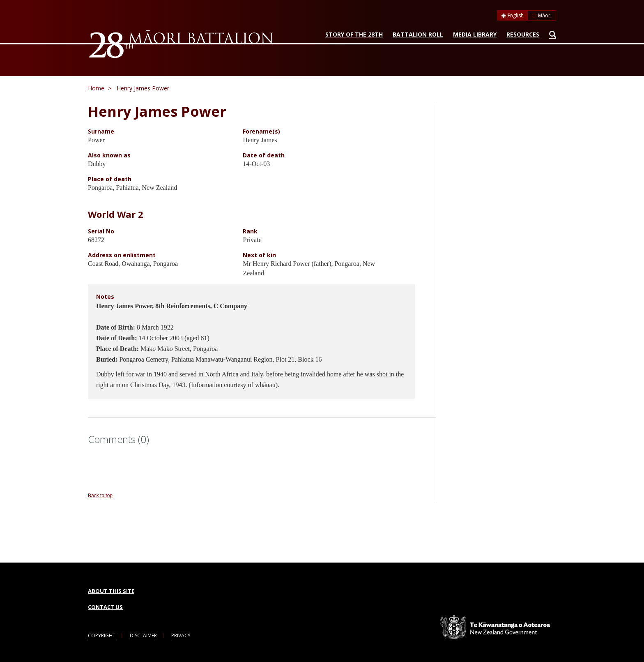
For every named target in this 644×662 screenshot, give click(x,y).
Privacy (181, 635)
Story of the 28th (354, 34)
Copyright (102, 635)
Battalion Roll (418, 34)
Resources (523, 34)
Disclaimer (143, 635)
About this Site (111, 591)
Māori (545, 15)
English (516, 15)
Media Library (475, 34)
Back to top (100, 496)
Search (551, 36)
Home (96, 88)
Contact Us (105, 607)
